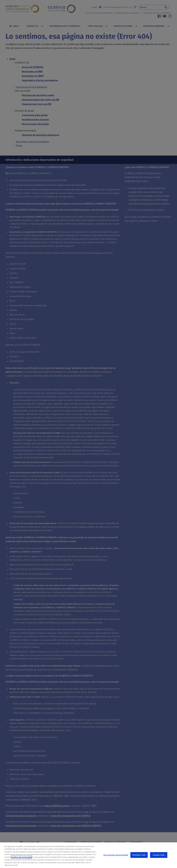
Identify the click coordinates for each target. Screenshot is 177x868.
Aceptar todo (159, 855)
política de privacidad (22, 857)
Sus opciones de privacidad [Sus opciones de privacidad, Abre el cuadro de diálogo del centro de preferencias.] (116, 855)
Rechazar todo (139, 855)
